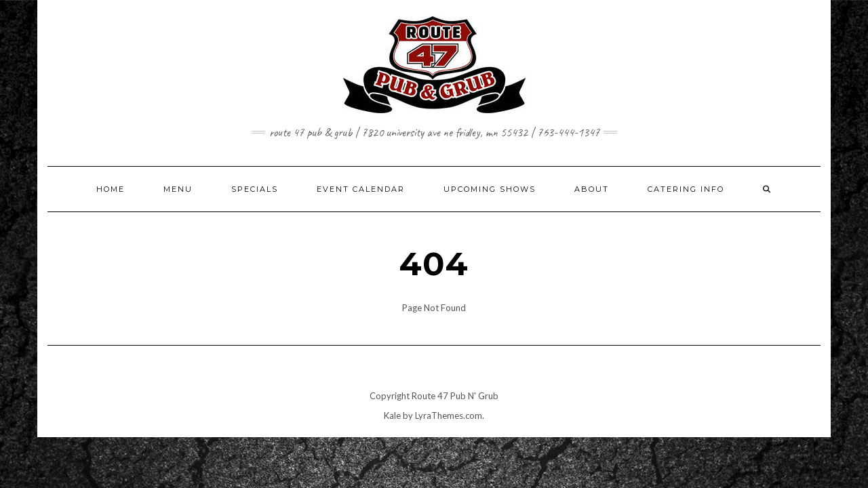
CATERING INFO (686, 189)
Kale (392, 415)
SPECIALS (255, 189)
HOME (111, 189)
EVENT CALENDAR (361, 189)
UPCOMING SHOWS (490, 189)
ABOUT (592, 189)
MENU (178, 189)
